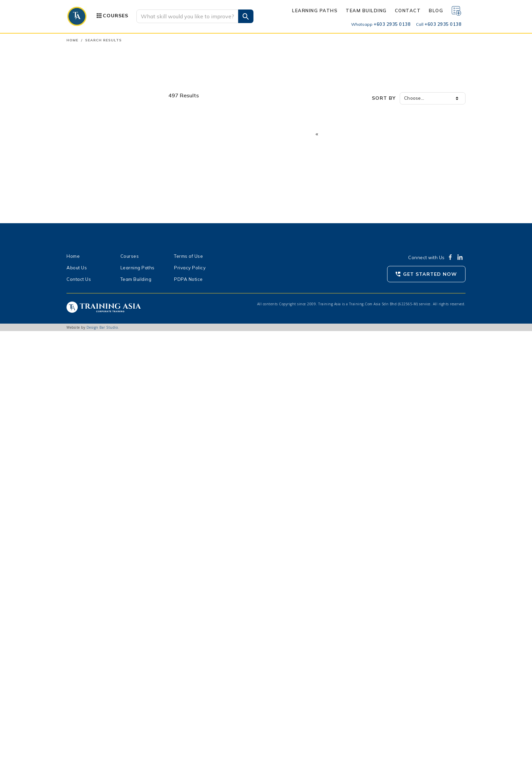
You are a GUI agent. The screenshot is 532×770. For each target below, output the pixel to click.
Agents (83, 527)
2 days (82, 602)
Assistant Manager (96, 569)
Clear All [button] (151, 312)
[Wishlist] (456, 11)
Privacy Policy (190, 707)
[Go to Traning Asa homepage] (77, 16)
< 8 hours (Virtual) (94, 627)
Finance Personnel (95, 412)
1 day (81, 593)
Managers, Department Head (107, 387)
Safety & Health (90, 218)
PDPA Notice (188, 718)
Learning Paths (315, 11)
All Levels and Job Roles (101, 494)
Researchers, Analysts (100, 511)
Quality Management (95, 208)
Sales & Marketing (92, 229)
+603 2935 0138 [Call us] (439, 24)
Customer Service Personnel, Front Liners (113, 477)
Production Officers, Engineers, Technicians (109, 440)
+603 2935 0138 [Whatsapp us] (381, 24)
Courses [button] (116, 16)
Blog (436, 11)
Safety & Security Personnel (106, 420)
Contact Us (79, 718)
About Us (77, 707)
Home (72, 40)
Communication (89, 121)
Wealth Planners (93, 519)
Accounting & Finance (96, 99)
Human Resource (91, 132)
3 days (82, 610)
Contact (408, 11)
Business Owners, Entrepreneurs (111, 457)
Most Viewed (89, 342)
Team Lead (87, 560)
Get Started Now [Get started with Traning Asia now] (430, 713)
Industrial (82, 142)
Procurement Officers (98, 449)
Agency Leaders (93, 536)
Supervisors (88, 396)
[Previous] (317, 134)
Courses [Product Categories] (130, 695)
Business (82, 110)
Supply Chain (86, 240)
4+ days (83, 618)
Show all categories (94, 284)
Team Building (366, 11)
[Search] (187, 16)
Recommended (91, 350)
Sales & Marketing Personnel (107, 466)
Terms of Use (188, 695)
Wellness (82, 251)
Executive (85, 544)
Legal (78, 175)
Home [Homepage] (73, 695)
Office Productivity (93, 186)
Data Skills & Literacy (96, 273)
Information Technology (98, 153)
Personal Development (97, 197)
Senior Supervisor (94, 552)
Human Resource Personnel (105, 404)
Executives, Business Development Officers (113, 378)
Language (83, 164)
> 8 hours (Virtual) (94, 635)
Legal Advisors (91, 486)
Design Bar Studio (102, 766)
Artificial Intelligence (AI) (99, 262)
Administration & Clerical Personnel (114, 502)
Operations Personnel (99, 429)
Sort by (384, 98)
